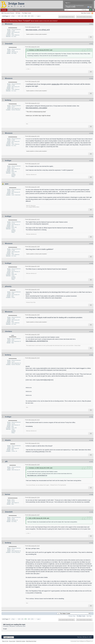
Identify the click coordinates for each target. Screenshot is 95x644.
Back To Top (5, 641)
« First (13, 16)
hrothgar (8, 161)
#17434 (91, 355)
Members (11, 10)
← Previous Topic (71, 616)
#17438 (91, 494)
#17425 (91, 133)
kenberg (8, 100)
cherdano (8, 331)
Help (90, 7)
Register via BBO (71, 7)
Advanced (93, 10)
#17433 (91, 332)
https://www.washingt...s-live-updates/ (36, 108)
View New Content (86, 13)
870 (19, 16)
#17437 (91, 462)
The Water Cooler (27, 13)
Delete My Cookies (21, 641)
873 (29, 16)
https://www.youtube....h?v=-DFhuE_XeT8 (38, 30)
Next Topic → (90, 616)
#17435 (91, 417)
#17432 (91, 312)
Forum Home (12, 641)
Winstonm (9, 24)
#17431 (91, 287)
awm (7, 184)
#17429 (91, 244)
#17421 (91, 24)
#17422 (91, 44)
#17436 (91, 440)
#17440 (91, 543)
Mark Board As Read (31, 641)
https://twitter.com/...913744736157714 (37, 341)
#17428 (91, 216)
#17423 (91, 79)
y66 (6, 462)
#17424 (91, 100)
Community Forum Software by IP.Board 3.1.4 (82, 641)
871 (23, 16)
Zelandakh (9, 44)
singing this (55, 84)
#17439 (91, 512)
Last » (39, 16)
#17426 (91, 161)
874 (32, 16)
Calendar (17, 10)
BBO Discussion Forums (8, 13)
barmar (8, 494)
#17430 (91, 263)
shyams (8, 440)
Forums (4, 10)
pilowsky (8, 286)
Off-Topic (18, 13)
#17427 (91, 184)
